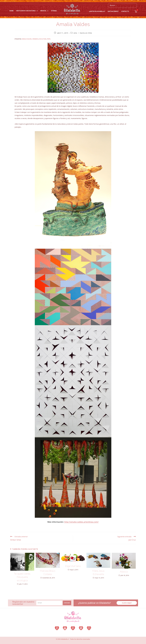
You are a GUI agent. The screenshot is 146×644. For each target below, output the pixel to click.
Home (11, 11)
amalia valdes (27, 39)
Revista (44, 11)
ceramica (35, 39)
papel (49, 39)
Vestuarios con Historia (27, 11)
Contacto (125, 11)
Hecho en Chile (86, 33)
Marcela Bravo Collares (48, 572)
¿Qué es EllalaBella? (98, 11)
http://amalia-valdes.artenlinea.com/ (81, 522)
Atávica (124, 572)
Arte (75, 33)
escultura (43, 39)
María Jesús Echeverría (98, 572)
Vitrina (54, 11)
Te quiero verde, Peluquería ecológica (22, 577)
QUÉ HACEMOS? (114, 11)
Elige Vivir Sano (73, 566)
